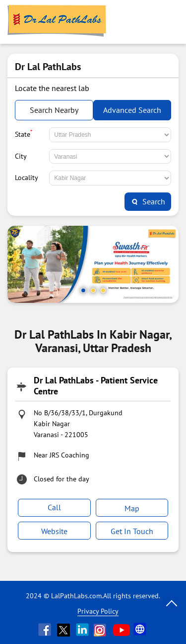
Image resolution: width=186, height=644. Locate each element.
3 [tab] (103, 290)
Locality (27, 178)
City (21, 156)
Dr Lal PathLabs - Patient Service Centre (96, 386)
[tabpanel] (93, 264)
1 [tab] (83, 290)
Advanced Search (132, 110)
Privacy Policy (98, 611)
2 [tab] (93, 290)
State (24, 133)
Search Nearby (54, 110)
